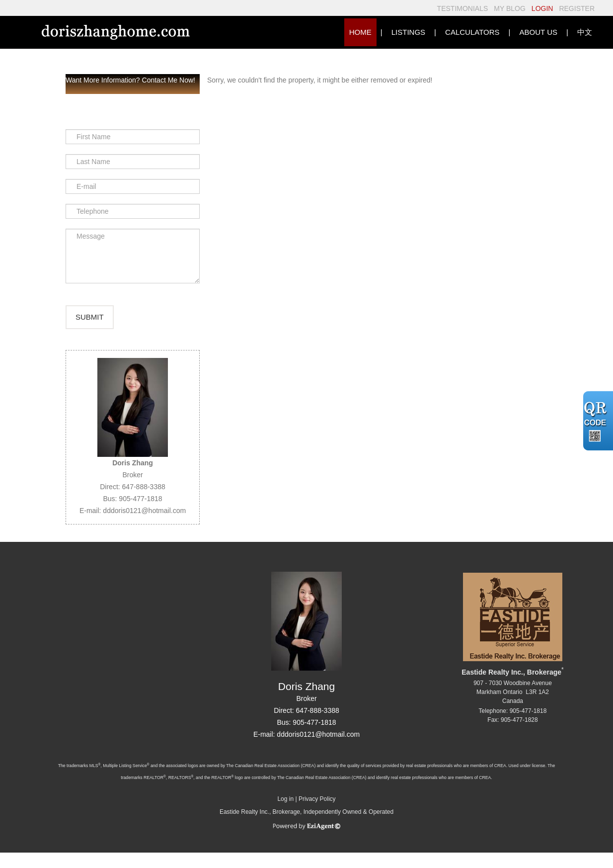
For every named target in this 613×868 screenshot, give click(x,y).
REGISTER (577, 8)
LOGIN (542, 8)
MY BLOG (510, 8)
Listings (408, 32)
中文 (585, 32)
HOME (360, 32)
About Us (538, 32)
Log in (285, 814)
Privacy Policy (317, 814)
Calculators (472, 32)
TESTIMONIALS (463, 8)
